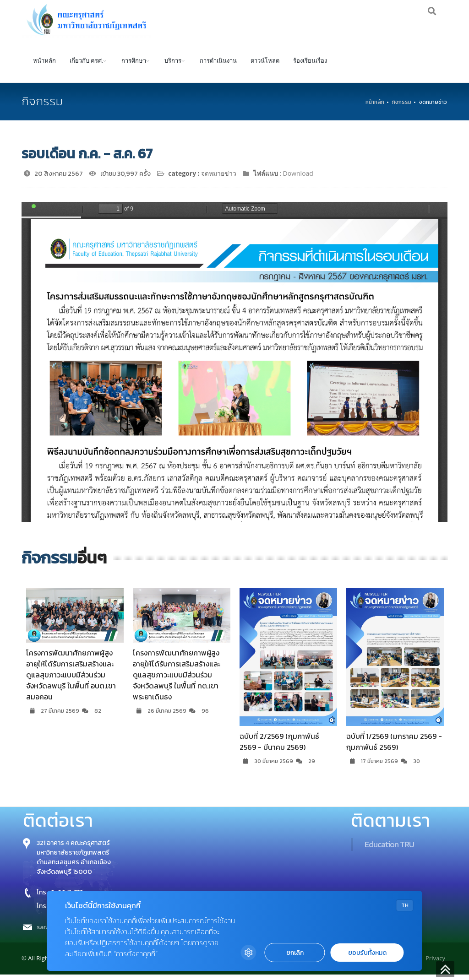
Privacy (435, 964)
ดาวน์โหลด (265, 66)
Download (298, 179)
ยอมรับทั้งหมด (367, 953)
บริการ (173, 66)
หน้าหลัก (44, 66)
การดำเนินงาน (218, 66)
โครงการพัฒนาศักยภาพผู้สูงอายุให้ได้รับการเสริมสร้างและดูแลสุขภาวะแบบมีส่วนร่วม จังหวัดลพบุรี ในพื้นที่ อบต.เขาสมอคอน (71, 681)
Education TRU (389, 850)
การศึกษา (134, 66)
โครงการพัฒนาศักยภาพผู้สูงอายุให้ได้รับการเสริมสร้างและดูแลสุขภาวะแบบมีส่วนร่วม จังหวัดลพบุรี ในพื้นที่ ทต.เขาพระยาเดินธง (177, 681)
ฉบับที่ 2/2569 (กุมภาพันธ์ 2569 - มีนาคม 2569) (279, 747)
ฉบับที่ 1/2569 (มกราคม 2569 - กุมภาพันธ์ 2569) (394, 747)
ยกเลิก (295, 953)
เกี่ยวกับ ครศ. (86, 66)
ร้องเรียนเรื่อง (310, 66)
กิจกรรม (402, 108)
